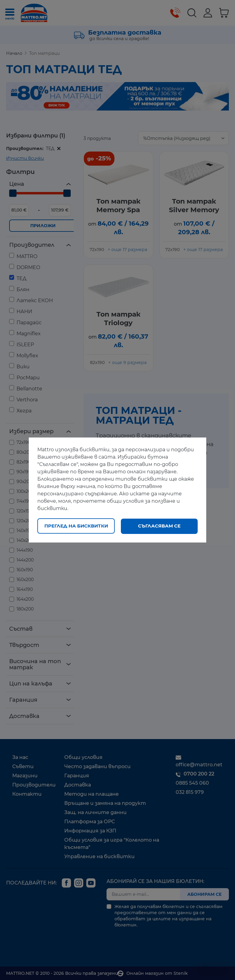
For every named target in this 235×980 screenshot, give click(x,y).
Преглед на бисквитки (76, 526)
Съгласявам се (159, 526)
